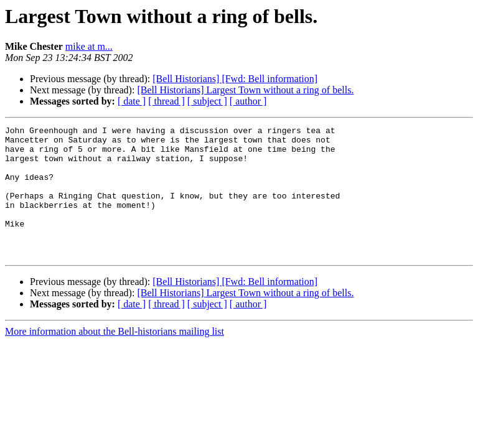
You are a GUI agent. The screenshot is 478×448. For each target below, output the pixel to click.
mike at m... (89, 46)
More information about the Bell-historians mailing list (115, 357)
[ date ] (132, 101)
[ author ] (248, 101)
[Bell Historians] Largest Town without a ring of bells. (245, 90)
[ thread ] (166, 101)
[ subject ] (207, 101)
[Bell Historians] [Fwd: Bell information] (235, 79)
